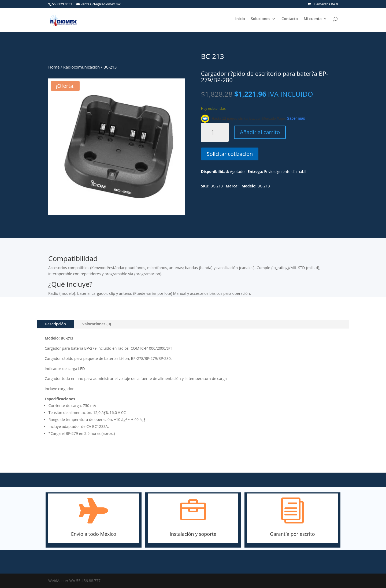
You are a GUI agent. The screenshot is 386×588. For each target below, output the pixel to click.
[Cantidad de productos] (215, 132)
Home (54, 67)
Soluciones (261, 19)
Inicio (240, 19)
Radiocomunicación (82, 67)
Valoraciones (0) (97, 324)
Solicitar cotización (230, 154)
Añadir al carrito (260, 132)
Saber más (296, 118)
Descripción (55, 324)
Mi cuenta (313, 19)
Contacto (290, 19)
